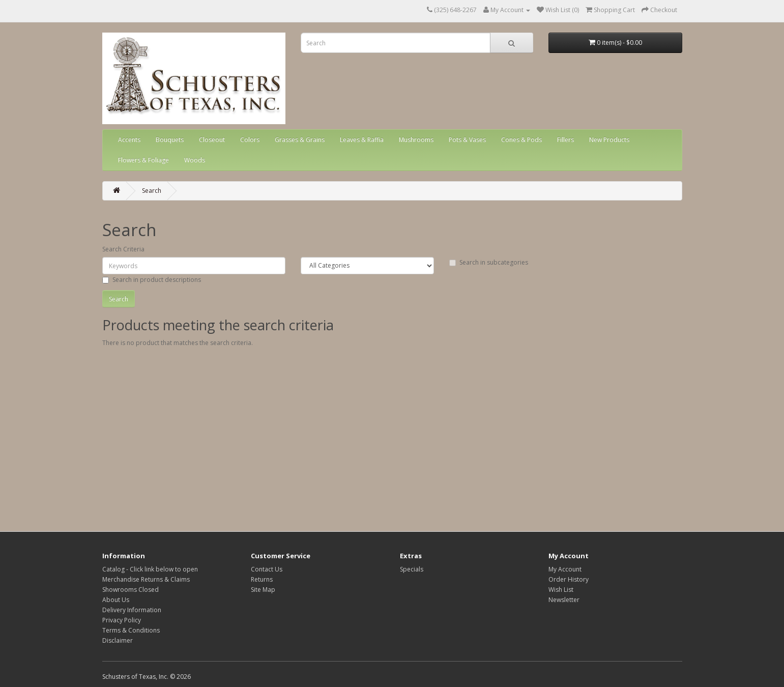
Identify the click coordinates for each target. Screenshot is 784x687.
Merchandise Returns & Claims (146, 579)
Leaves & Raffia (362, 140)
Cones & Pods (521, 140)
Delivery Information (132, 610)
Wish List (561, 590)
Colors (250, 140)
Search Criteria (123, 249)
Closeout (212, 140)
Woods (195, 160)
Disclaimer (118, 640)
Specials (412, 569)
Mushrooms (416, 140)
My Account (565, 569)
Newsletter (564, 600)
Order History (569, 579)
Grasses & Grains (300, 140)
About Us (116, 600)
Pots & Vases (467, 140)
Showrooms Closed (130, 590)
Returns (262, 579)
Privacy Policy (122, 620)
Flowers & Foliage (143, 160)
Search (152, 191)
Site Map (263, 590)
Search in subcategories (489, 262)
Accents (129, 140)
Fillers (565, 140)
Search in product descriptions (152, 280)
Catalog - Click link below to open (150, 569)
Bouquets (170, 140)
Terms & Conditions (131, 630)
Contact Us (267, 569)
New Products (609, 140)
